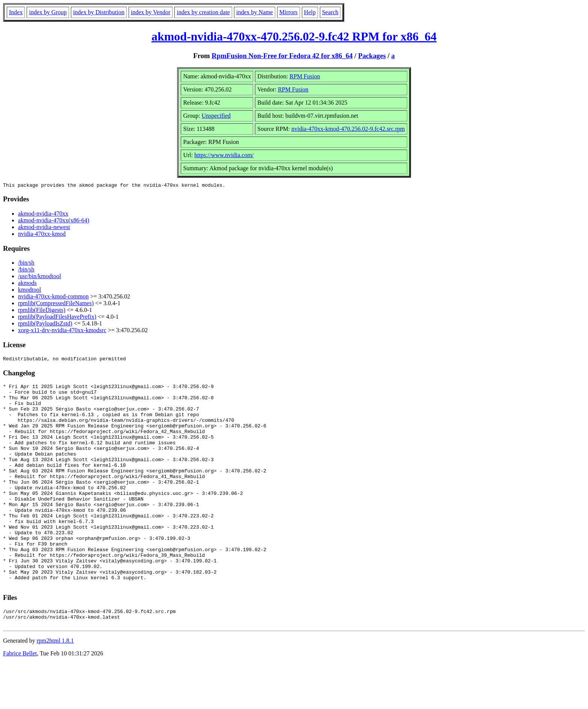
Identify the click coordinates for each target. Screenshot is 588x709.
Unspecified (216, 116)
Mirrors (289, 12)
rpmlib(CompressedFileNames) (56, 304)
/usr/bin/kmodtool (40, 277)
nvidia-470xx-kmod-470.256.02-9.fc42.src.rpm (348, 129)
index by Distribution (99, 12)
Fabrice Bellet (20, 699)
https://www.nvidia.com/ (224, 155)
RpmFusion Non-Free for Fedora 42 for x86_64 (282, 56)
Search (330, 12)
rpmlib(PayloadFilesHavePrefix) (57, 318)
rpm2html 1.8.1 (55, 687)
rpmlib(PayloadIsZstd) (45, 325)
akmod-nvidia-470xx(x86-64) (54, 221)
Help (310, 12)
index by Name (255, 12)
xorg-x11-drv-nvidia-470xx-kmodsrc (62, 331)
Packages (372, 56)
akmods (27, 284)
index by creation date (203, 12)
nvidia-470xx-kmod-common (53, 298)
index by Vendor (151, 12)
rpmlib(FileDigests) (42, 311)
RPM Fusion (305, 76)
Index (16, 12)
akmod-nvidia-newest (44, 228)
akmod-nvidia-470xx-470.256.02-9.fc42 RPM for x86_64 (294, 36)
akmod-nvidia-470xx (43, 215)
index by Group (48, 12)
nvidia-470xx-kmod (42, 235)
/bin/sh (26, 264)
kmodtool (29, 291)
